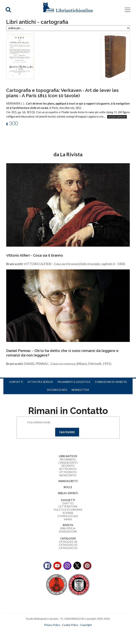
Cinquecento (68, 463)
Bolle (68, 487)
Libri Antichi (68, 456)
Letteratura (68, 506)
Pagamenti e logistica (74, 382)
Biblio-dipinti (68, 493)
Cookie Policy (70, 625)
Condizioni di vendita (111, 382)
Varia (68, 519)
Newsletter (80, 390)
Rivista (68, 525)
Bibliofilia (68, 528)
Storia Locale (68, 516)
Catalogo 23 (68, 545)
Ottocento (68, 472)
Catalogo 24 (68, 542)
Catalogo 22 (68, 548)
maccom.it (57, 631)
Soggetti (68, 500)
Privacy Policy (52, 625)
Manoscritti (68, 481)
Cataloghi (68, 538)
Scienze (68, 513)
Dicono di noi (57, 390)
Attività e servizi (40, 382)
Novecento (68, 475)
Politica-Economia (68, 510)
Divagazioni (68, 531)
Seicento (68, 466)
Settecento (68, 469)
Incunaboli (68, 459)
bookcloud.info (75, 631)
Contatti (16, 382)
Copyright (86, 625)
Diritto (68, 503)
